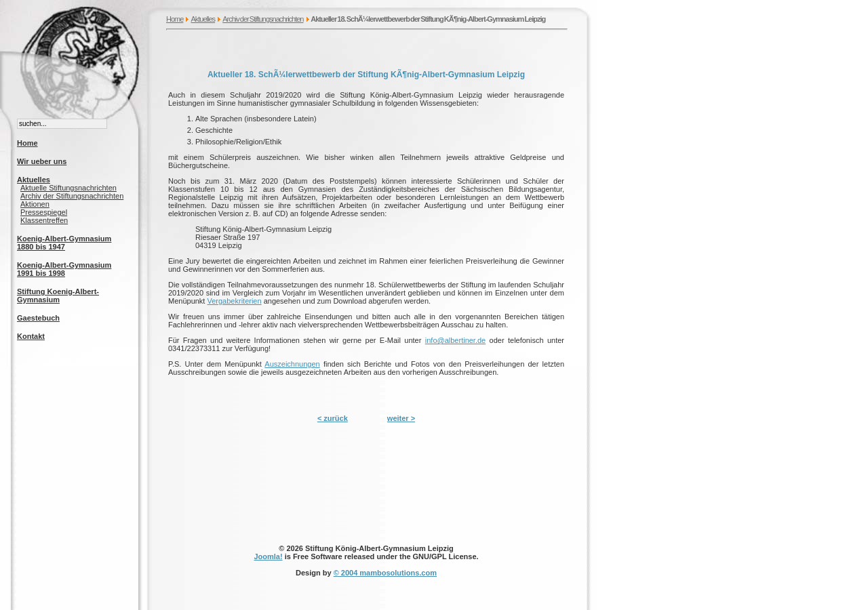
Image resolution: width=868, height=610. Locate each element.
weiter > (401, 418)
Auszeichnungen (292, 364)
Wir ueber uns (42, 161)
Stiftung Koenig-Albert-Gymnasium (58, 296)
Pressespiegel (44, 212)
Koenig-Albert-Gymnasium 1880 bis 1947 (64, 243)
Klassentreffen (44, 220)
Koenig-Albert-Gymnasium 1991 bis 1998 (64, 269)
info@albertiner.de (455, 340)
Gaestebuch (38, 318)
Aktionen (35, 204)
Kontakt (31, 336)
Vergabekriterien (234, 301)
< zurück (333, 418)
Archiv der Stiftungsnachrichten (263, 19)
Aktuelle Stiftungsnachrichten (68, 188)
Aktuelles (203, 19)
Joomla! (268, 556)
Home (175, 19)
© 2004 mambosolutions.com (385, 573)
